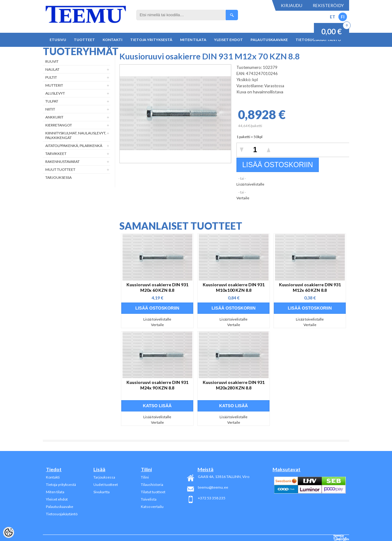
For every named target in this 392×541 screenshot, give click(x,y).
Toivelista (149, 499)
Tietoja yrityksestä (151, 40)
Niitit (50, 109)
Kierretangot (59, 125)
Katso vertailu (152, 507)
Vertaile (243, 198)
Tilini (145, 477)
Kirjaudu (292, 5)
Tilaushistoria (152, 485)
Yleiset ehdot (228, 40)
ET (333, 17)
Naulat (52, 69)
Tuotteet (84, 40)
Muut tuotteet (60, 169)
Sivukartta (102, 492)
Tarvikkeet (56, 154)
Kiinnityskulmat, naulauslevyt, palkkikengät (76, 135)
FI (343, 17)
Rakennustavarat (62, 162)
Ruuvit (52, 61)
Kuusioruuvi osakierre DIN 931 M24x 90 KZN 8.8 (157, 385)
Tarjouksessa (58, 177)
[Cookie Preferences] (9, 532)
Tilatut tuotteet (153, 492)
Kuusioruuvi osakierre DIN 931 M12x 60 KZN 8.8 (310, 287)
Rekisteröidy (328, 5)
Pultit (51, 77)
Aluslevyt (55, 93)
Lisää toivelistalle (250, 184)
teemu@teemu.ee (213, 487)
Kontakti (113, 40)
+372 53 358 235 (212, 498)
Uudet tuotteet (106, 485)
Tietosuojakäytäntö (62, 514)
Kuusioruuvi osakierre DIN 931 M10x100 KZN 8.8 (234, 287)
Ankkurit (54, 117)
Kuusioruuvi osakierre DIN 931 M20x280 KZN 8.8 (234, 385)
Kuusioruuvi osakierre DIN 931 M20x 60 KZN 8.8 (157, 287)
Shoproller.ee (341, 538)
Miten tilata (193, 40)
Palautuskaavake (269, 40)
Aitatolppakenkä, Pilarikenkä (74, 146)
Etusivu (58, 40)
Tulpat (52, 101)
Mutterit (54, 85)
